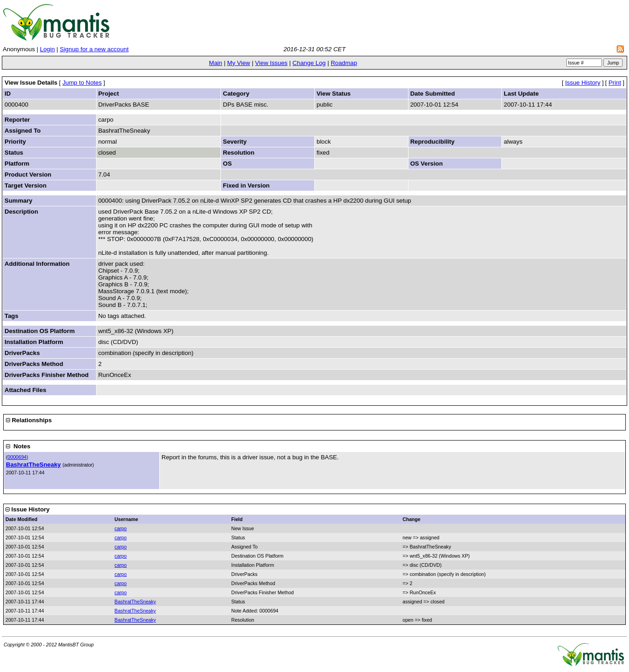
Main (216, 63)
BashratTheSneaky (33, 465)
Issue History (583, 83)
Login (47, 49)
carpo (121, 528)
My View (239, 63)
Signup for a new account (94, 49)
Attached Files (25, 390)
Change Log (309, 63)
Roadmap (344, 63)
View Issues (271, 63)
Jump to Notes (82, 83)
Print (615, 83)
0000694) (18, 457)
